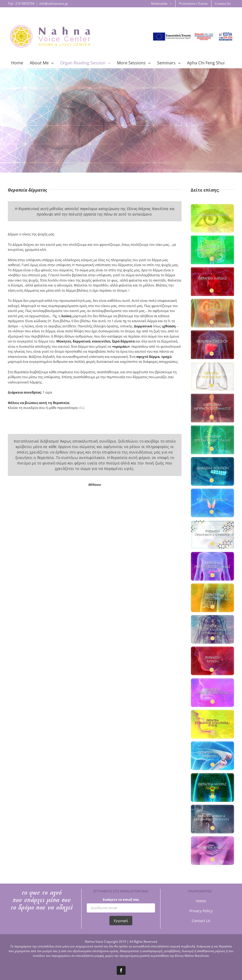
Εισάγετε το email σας (121, 899)
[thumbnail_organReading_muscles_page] (212, 819)
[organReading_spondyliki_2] (212, 440)
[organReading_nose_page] (212, 693)
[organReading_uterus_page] (212, 788)
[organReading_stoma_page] (212, 724)
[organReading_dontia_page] (212, 471)
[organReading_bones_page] (212, 756)
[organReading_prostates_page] (212, 598)
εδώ (82, 408)
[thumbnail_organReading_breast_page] (212, 851)
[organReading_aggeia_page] (212, 629)
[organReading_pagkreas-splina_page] (212, 566)
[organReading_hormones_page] (212, 535)
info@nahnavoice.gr (54, 4)
